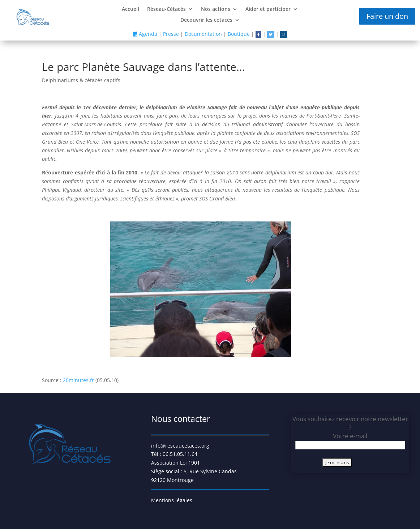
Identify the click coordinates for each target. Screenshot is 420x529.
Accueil (130, 9)
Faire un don (387, 16)
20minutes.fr (78, 380)
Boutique (239, 34)
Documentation (203, 34)
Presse (171, 34)
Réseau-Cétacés (166, 9)
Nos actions (216, 9)
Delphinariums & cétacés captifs (81, 80)
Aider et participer (268, 9)
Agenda (145, 34)
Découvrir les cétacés (206, 20)
